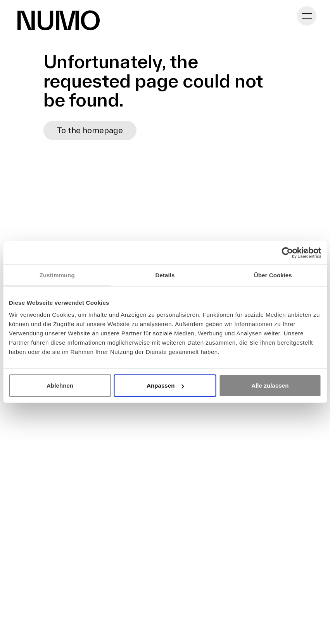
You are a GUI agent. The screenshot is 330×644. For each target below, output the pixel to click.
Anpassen (165, 386)
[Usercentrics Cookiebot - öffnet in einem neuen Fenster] (287, 252)
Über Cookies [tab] (273, 275)
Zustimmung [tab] (57, 275)
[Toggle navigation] (307, 16)
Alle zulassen (270, 386)
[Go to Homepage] (59, 20)
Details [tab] (165, 275)
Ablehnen (60, 386)
